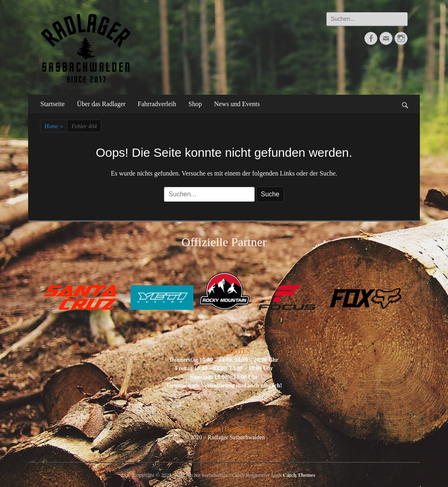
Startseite (53, 104)
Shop (195, 104)
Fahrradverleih (157, 104)
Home (54, 126)
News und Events (237, 104)
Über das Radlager (101, 104)
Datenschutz (238, 429)
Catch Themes (299, 475)
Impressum (208, 429)
